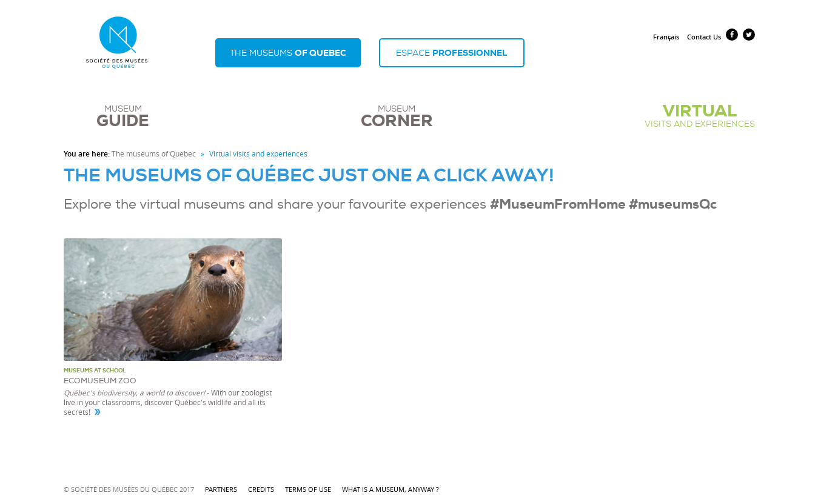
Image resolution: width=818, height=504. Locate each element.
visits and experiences (700, 116)
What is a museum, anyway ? (391, 489)
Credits (262, 489)
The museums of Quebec (154, 154)
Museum (123, 116)
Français (666, 37)
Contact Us (704, 37)
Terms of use (309, 489)
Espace (451, 53)
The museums (288, 53)
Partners (222, 489)
